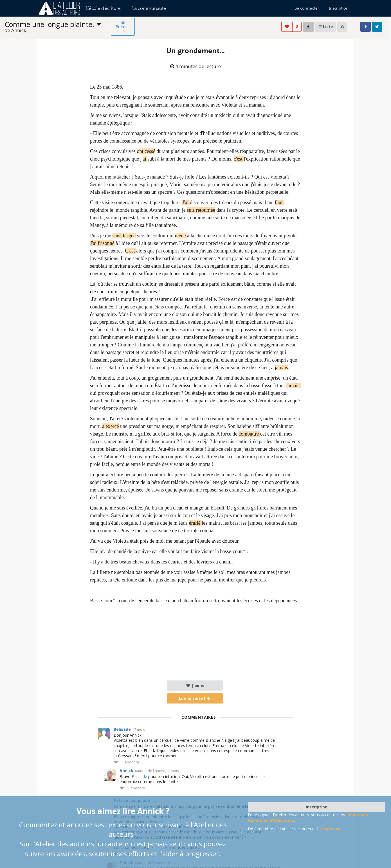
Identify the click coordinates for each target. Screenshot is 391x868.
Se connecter (307, 8)
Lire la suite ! (195, 698)
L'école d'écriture (103, 8)
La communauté (149, 8)
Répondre (131, 762)
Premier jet (123, 27)
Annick (126, 771)
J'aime (195, 685)
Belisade (122, 729)
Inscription (339, 8)
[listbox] (58, 27)
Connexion (330, 829)
